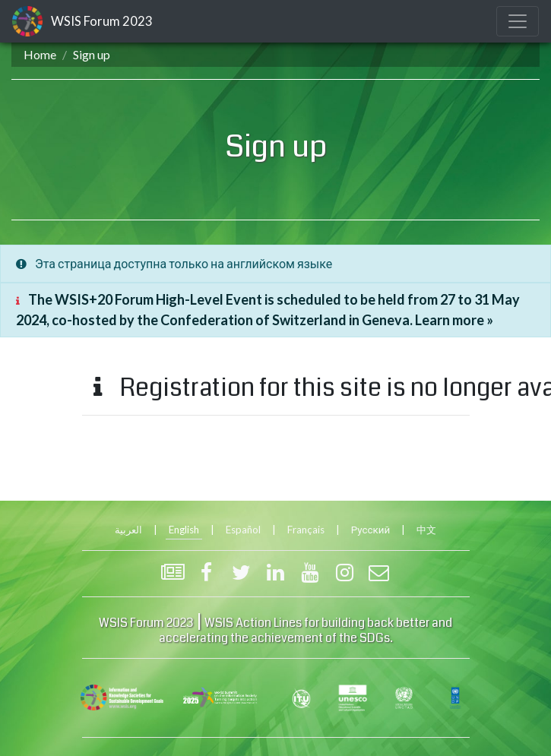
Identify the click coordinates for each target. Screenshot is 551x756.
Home (40, 54)
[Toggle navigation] (518, 21)
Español (243, 530)
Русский (370, 530)
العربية (128, 530)
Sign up (92, 54)
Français (306, 530)
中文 (426, 530)
